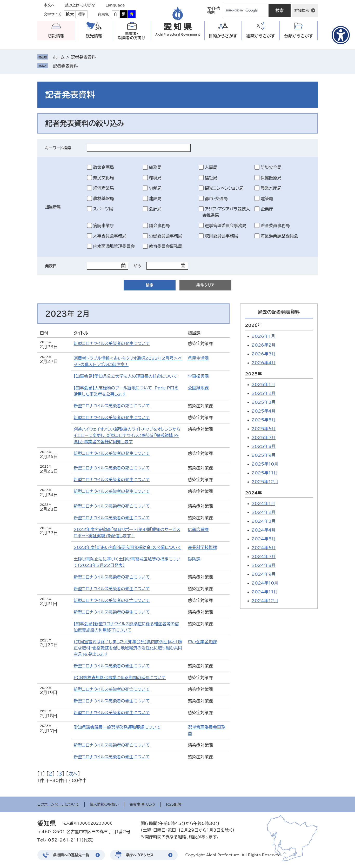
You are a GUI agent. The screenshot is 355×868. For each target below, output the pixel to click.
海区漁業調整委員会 (279, 236)
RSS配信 (174, 804)
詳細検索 (302, 10)
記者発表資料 (65, 66)
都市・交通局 (216, 198)
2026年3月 (264, 354)
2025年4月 (264, 411)
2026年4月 (264, 363)
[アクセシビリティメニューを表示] (341, 35)
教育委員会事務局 (166, 246)
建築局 (267, 198)
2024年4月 (264, 530)
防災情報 (56, 36)
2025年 (254, 374)
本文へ (49, 5)
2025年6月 (264, 429)
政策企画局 (104, 167)
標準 (82, 14)
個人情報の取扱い (104, 804)
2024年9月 (264, 574)
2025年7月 (264, 438)
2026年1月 (263, 336)
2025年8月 (264, 446)
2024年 (254, 493)
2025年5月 (264, 420)
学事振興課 (198, 376)
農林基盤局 (104, 198)
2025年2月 (264, 393)
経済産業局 (104, 188)
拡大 (70, 14)
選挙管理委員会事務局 (226, 226)
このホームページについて (58, 804)
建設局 (155, 198)
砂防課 (194, 559)
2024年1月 (263, 503)
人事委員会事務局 (110, 236)
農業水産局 (271, 188)
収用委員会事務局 (222, 236)
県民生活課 (198, 358)
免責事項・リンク (143, 804)
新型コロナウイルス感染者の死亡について (112, 406)
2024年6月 (264, 548)
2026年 (254, 325)
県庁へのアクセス (140, 855)
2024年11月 (265, 592)
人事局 (211, 167)
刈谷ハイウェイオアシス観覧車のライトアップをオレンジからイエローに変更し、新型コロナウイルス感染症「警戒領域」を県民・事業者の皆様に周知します (127, 435)
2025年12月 (265, 482)
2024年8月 (264, 565)
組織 (261, 36)
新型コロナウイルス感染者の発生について (112, 343)
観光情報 (94, 36)
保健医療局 (271, 178)
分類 (299, 36)
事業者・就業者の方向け (132, 36)
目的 (223, 36)
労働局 (155, 188)
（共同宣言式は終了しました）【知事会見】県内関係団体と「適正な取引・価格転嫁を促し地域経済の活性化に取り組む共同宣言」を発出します (128, 648)
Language (115, 5)
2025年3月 (264, 402)
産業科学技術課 (203, 547)
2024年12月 (265, 601)
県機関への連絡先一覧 (71, 855)
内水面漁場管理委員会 (114, 246)
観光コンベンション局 (224, 188)
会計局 (155, 209)
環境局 (155, 178)
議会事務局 (159, 226)
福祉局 (211, 178)
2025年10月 (265, 464)
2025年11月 (265, 473)
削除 (82, 66)
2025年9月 (264, 455)
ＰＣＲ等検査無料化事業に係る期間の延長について (120, 678)
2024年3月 (264, 521)
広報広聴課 (198, 529)
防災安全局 (271, 167)
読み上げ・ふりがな (80, 5)
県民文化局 (104, 178)
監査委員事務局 (275, 226)
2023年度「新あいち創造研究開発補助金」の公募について (128, 547)
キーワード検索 (58, 148)
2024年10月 (265, 583)
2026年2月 (264, 345)
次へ (73, 774)
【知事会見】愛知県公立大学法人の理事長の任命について (126, 376)
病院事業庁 (104, 226)
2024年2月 (264, 512)
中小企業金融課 (203, 642)
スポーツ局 (103, 209)
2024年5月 (264, 539)
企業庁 (267, 209)
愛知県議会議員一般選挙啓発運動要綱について (117, 727)
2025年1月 (263, 385)
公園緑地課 (198, 388)
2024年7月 (264, 556)
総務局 (155, 167)
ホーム (59, 57)
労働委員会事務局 (166, 236)
